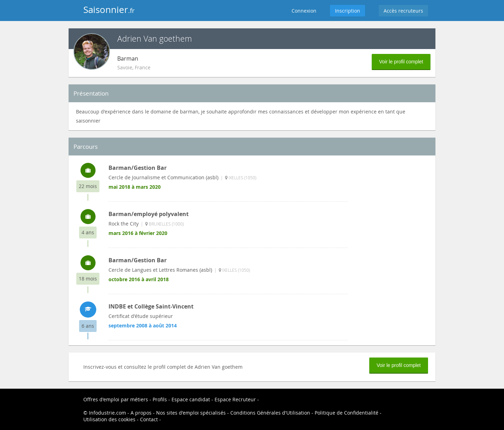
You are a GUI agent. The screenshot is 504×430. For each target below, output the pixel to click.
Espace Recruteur (235, 399)
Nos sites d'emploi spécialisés (191, 413)
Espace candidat (191, 399)
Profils (160, 399)
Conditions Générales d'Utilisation (270, 413)
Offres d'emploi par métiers (116, 399)
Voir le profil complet (401, 62)
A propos (141, 413)
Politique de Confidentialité (346, 413)
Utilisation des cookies (109, 419)
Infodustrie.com (107, 413)
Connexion (304, 11)
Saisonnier (109, 10)
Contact (149, 419)
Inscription (348, 11)
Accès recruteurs (403, 11)
